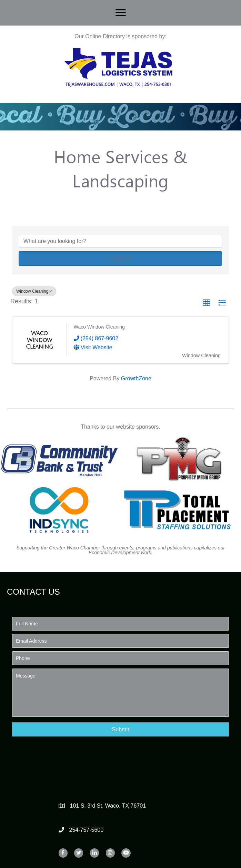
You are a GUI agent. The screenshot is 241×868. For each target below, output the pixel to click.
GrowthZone (136, 378)
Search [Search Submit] (120, 258)
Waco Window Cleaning (99, 327)
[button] (207, 303)
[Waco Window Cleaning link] (39, 340)
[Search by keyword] (120, 241)
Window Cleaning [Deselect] (34, 291)
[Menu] (121, 13)
